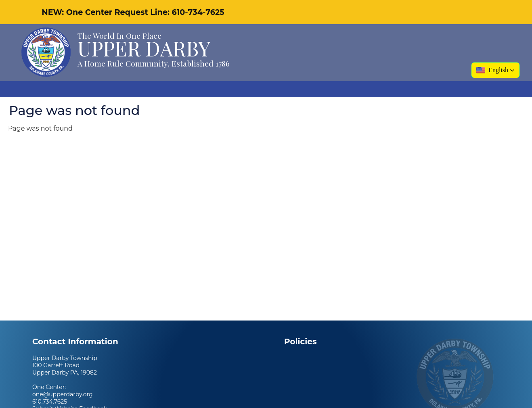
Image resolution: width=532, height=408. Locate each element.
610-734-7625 (198, 12)
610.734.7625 (50, 402)
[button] (495, 70)
